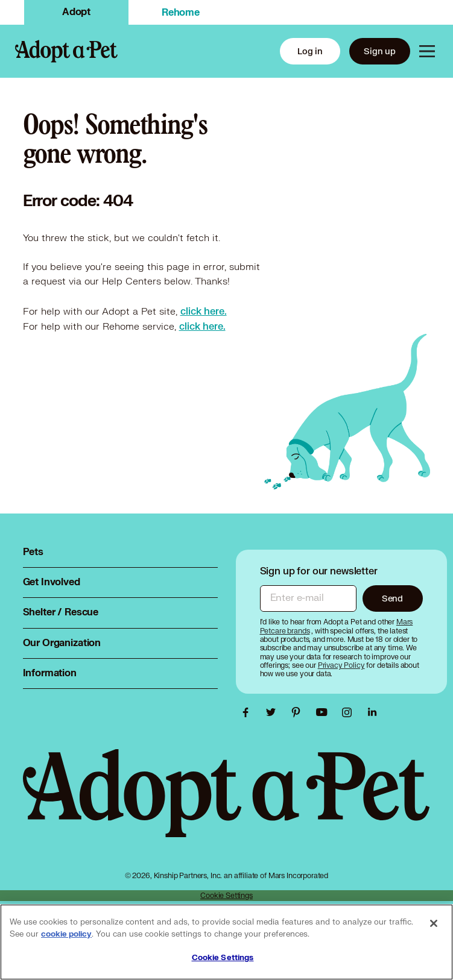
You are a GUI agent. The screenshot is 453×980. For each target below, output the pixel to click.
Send (392, 598)
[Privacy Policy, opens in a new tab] (342, 665)
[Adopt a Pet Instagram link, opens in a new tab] (350, 712)
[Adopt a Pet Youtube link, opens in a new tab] (325, 712)
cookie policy (66, 934)
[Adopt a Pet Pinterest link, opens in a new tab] (299, 712)
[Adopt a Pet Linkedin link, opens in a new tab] (372, 712)
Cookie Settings (227, 895)
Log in (310, 51)
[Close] (434, 923)
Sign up (380, 51)
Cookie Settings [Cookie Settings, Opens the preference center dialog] (223, 958)
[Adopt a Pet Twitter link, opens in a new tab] (274, 712)
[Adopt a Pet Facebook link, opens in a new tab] (249, 712)
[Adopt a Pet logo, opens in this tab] (227, 805)
